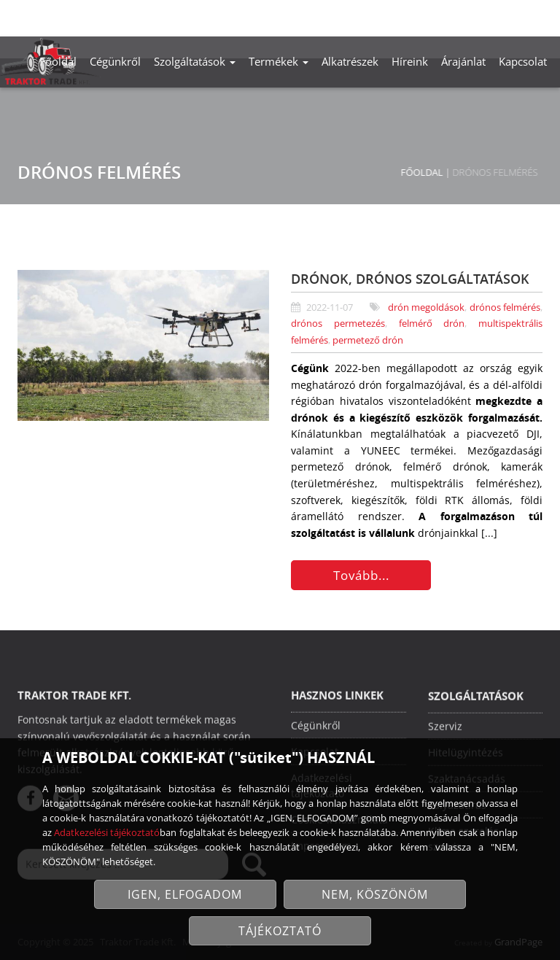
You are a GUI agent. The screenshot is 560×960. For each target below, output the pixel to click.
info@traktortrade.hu (501, 16)
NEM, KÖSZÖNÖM (375, 894)
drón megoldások (427, 307)
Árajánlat (463, 62)
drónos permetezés (338, 324)
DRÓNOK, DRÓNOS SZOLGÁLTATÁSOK (410, 279)
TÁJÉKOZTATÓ (280, 931)
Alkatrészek (350, 62)
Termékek (279, 62)
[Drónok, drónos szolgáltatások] (143, 345)
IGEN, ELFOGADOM (185, 894)
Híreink (410, 62)
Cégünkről (115, 62)
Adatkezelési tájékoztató (107, 832)
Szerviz (445, 728)
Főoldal (58, 62)
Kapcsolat (523, 62)
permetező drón (368, 340)
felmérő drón (432, 324)
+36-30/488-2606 (408, 16)
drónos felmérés (505, 307)
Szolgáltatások (195, 62)
